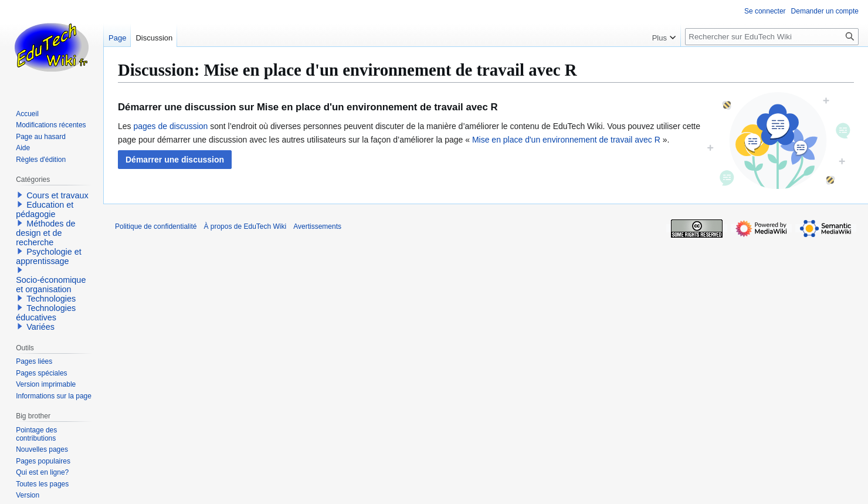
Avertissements (317, 226)
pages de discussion (170, 126)
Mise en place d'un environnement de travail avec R (566, 140)
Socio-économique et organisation (51, 285)
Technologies (51, 299)
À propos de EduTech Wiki (245, 226)
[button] (175, 160)
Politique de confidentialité (156, 226)
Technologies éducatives (46, 313)
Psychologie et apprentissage (49, 256)
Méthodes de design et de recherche (45, 233)
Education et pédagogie (45, 209)
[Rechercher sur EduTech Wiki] (772, 37)
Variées (40, 327)
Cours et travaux (57, 195)
